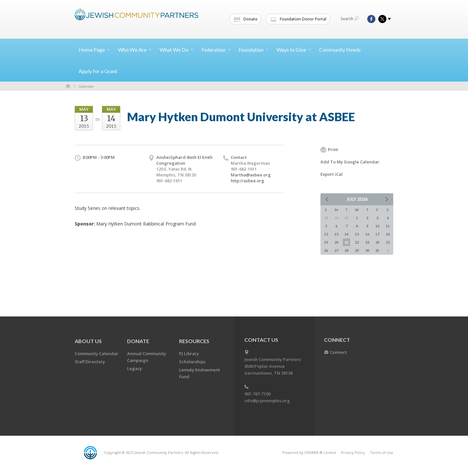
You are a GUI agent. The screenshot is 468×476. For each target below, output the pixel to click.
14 (346, 234)
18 (388, 234)
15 (357, 234)
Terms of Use (382, 452)
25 (388, 242)
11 (388, 226)
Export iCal (331, 174)
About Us (88, 341)
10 (377, 226)
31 (377, 250)
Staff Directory (90, 362)
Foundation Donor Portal (298, 19)
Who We (135, 50)
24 (377, 242)
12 (326, 234)
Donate (246, 19)
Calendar (86, 86)
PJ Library (189, 354)
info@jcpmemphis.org (267, 401)
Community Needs (340, 50)
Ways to (294, 50)
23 (367, 242)
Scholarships (192, 362)
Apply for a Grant (98, 71)
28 (346, 250)
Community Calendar (97, 354)
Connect (338, 352)
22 (357, 242)
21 (346, 242)
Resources (194, 341)
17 (377, 234)
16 (367, 234)
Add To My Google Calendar (350, 162)
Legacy (135, 368)
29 (357, 250)
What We (177, 50)
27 (336, 250)
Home (94, 50)
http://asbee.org (247, 181)
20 (336, 242)
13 (336, 234)
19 (326, 242)
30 (367, 250)
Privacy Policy (353, 452)
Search (350, 19)
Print (329, 150)
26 (326, 250)
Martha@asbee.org (251, 175)
